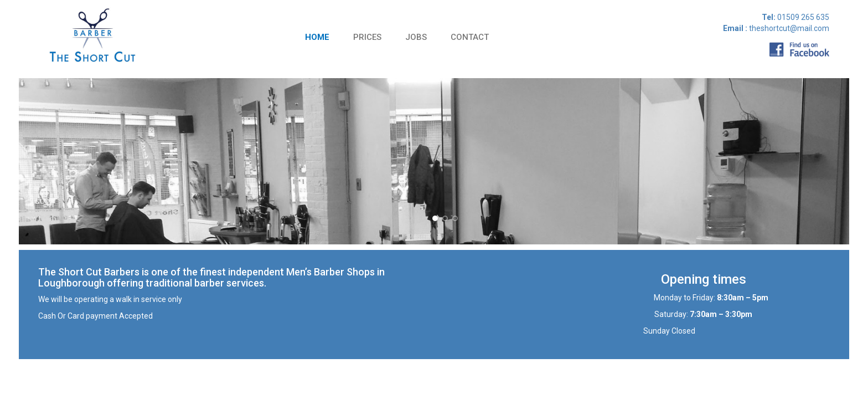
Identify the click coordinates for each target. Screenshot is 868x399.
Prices (367, 37)
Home (317, 37)
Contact (470, 37)
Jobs (416, 37)
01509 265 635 (802, 17)
